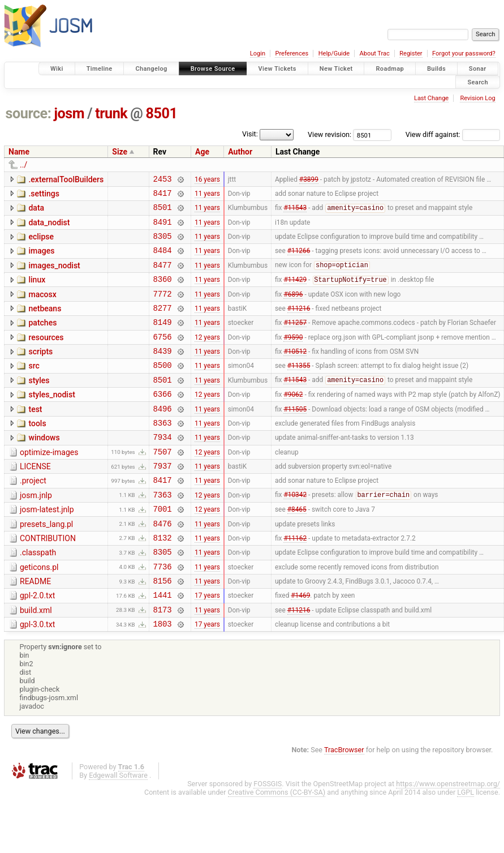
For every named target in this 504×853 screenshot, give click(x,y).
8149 (163, 340)
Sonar (478, 69)
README (35, 629)
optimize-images (49, 485)
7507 (163, 485)
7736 (163, 614)
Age (202, 152)
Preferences (292, 53)
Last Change (431, 98)
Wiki (57, 69)
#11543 (295, 213)
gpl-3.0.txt (37, 677)
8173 (163, 662)
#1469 (300, 646)
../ (23, 165)
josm (69, 113)
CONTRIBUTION (48, 581)
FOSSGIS (268, 838)
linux (37, 292)
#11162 (295, 581)
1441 (163, 646)
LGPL (466, 846)
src (34, 388)
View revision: (329, 134)
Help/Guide (334, 53)
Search (478, 82)
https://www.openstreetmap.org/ (448, 838)
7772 (163, 309)
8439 (163, 373)
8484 (163, 260)
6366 (163, 421)
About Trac (375, 53)
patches (42, 340)
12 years (207, 357)
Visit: (250, 134)
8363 (163, 453)
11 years (207, 196)
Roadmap (390, 69)
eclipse (41, 243)
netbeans (45, 324)
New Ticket (336, 69)
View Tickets (277, 69)
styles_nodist (51, 420)
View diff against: (453, 134)
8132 (163, 582)
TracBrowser (344, 804)
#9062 (293, 421)
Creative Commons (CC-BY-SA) (277, 846)
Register (411, 53)
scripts (40, 372)
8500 (163, 389)
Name (19, 152)
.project (33, 516)
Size (120, 152)
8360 (163, 292)
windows (44, 468)
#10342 (295, 534)
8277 (163, 325)
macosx (42, 308)
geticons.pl (39, 613)
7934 (163, 469)
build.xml (36, 661)
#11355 (299, 389)
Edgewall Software (118, 830)
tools (37, 452)
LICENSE (35, 500)
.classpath (38, 597)
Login (258, 53)
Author (240, 152)
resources (46, 356)
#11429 (295, 293)
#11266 (299, 260)
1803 (163, 678)
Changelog (151, 69)
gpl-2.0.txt (37, 645)
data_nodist (49, 228)
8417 (163, 196)
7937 (163, 501)
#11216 (299, 324)
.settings (44, 195)
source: (29, 113)
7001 (163, 549)
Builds (436, 69)
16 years (207, 180)
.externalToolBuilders (66, 179)
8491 (163, 228)
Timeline (100, 69)
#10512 (295, 373)
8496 (163, 437)
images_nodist (54, 276)
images (41, 259)
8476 (163, 566)
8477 (163, 277)
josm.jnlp (36, 533)
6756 (163, 357)
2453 (163, 180)
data (36, 211)
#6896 (293, 308)
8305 (163, 244)
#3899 (309, 180)
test (35, 436)
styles (39, 404)
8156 (163, 630)
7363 (163, 533)
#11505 (295, 437)
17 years (207, 646)
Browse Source (213, 69)
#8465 (297, 550)
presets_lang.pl (46, 565)
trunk (111, 113)
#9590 (293, 357)
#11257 (295, 341)
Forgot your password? (464, 53)
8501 (162, 113)
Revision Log (477, 98)
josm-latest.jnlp (47, 548)
